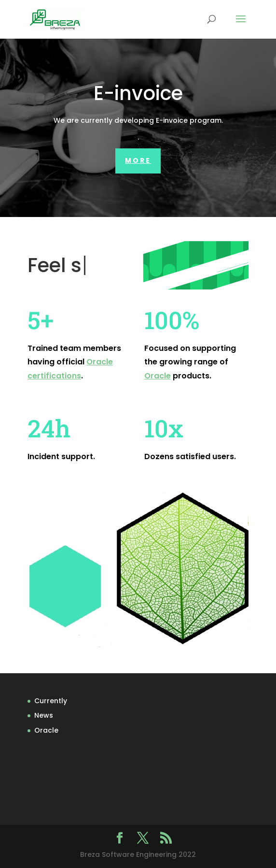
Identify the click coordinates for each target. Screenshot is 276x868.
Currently (51, 701)
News (44, 715)
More (138, 160)
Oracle (158, 376)
